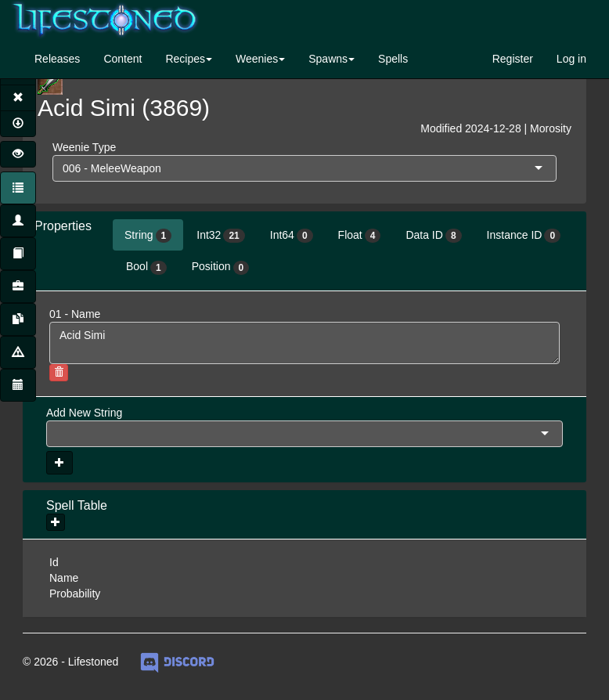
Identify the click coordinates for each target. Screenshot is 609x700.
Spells (393, 59)
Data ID (433, 236)
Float (360, 236)
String (148, 236)
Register (513, 59)
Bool (146, 267)
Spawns (328, 59)
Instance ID (524, 236)
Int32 (221, 236)
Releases (57, 59)
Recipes (185, 59)
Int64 (292, 236)
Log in (571, 59)
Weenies (257, 59)
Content (123, 59)
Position (221, 267)
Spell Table (77, 505)
